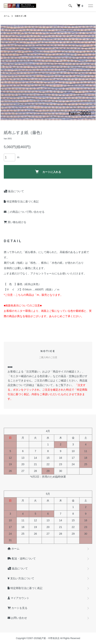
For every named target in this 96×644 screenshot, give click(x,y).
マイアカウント (18, 598)
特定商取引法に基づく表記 (21, 202)
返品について (14, 191)
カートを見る (17, 608)
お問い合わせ (17, 618)
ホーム (7, 16)
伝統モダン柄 (21, 16)
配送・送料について (22, 559)
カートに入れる (48, 172)
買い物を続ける (15, 222)
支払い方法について (21, 578)
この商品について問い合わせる (24, 212)
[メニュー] (90, 6)
